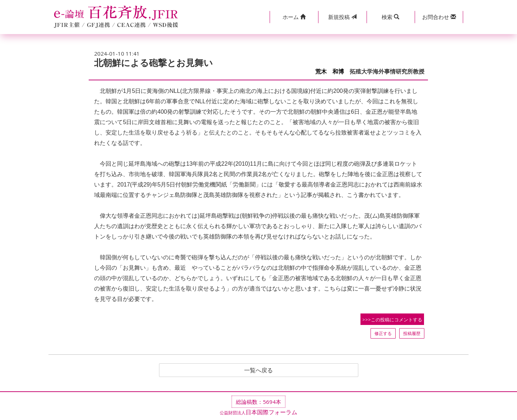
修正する (383, 333)
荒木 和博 (330, 72)
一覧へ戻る (258, 370)
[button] (294, 17)
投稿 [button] (342, 17)
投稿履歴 (412, 333)
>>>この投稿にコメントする (392, 320)
